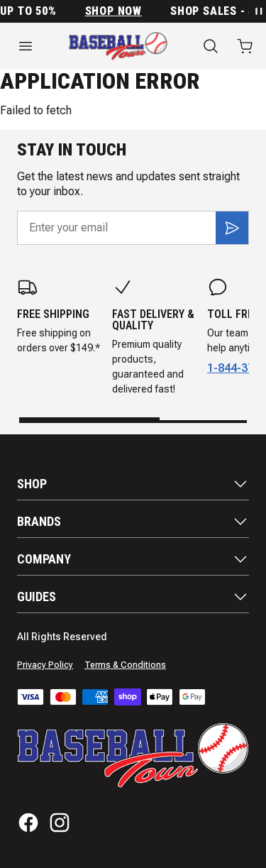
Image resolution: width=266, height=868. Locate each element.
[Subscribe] (232, 228)
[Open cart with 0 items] (245, 46)
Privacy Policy (45, 665)
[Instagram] (60, 823)
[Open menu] (26, 46)
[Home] (118, 46)
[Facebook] (28, 823)
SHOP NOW (119, 11)
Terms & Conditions (125, 665)
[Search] (211, 46)
